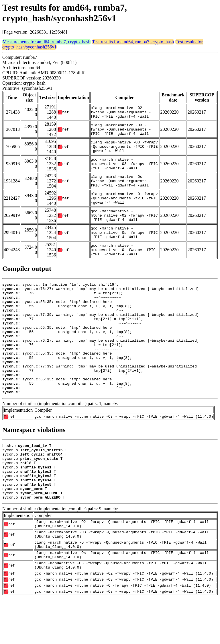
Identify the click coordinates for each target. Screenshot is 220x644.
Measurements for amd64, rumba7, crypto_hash (47, 42)
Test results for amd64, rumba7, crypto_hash (133, 42)
